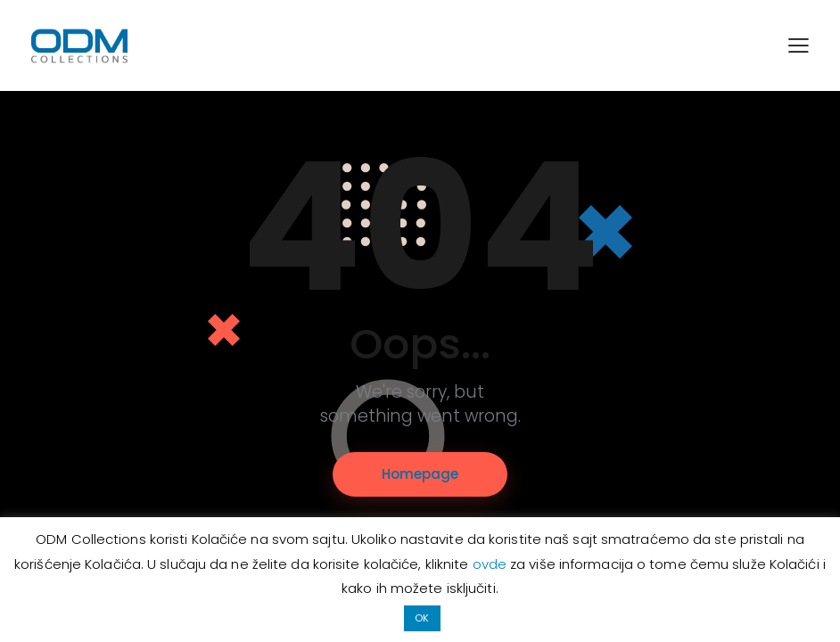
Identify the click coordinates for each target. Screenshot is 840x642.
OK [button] (422, 618)
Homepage (420, 474)
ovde (492, 564)
